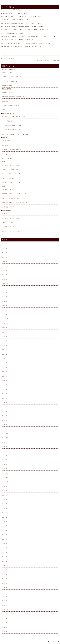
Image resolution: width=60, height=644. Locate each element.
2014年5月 (4, 627)
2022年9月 (4, 288)
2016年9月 (4, 522)
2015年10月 (5, 566)
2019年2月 (4, 429)
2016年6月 (4, 535)
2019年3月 (4, 425)
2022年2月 (4, 310)
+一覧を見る (55, 236)
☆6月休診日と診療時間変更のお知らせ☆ (12, 130)
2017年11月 (5, 477)
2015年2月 (4, 596)
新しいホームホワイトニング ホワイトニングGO (15, 134)
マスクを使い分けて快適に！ (9, 227)
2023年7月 (4, 279)
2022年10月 (5, 284)
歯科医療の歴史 (6, 145)
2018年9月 (4, 447)
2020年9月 (4, 363)
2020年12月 (5, 350)
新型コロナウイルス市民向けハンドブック (13, 231)
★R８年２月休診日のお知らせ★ (10, 121)
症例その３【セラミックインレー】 (11, 183)
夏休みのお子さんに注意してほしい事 (12, 77)
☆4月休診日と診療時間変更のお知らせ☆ (47, 61)
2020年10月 (5, 359)
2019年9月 (4, 403)
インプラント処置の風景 (8, 178)
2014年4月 (4, 632)
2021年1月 (4, 345)
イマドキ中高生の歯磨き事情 (9, 81)
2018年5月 (4, 460)
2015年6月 (4, 583)
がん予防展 (4, 214)
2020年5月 (4, 376)
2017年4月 (4, 500)
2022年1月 (4, 314)
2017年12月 (5, 473)
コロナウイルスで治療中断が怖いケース (12, 198)
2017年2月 (4, 504)
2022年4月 (4, 301)
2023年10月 (5, 266)
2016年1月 (4, 552)
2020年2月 (4, 389)
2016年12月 (5, 513)
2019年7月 (4, 411)
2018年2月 (4, 469)
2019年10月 (5, 398)
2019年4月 (4, 420)
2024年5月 (4, 257)
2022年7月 (4, 292)
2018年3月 (4, 464)
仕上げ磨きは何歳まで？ (8, 86)
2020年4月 (4, 381)
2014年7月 (4, 618)
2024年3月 (4, 262)
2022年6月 (4, 297)
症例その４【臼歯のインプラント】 (11, 174)
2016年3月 (4, 544)
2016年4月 (4, 539)
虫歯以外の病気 (7, 210)
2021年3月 (4, 337)
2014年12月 (5, 605)
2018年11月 (5, 438)
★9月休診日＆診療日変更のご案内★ (11, 125)
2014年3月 (4, 636)
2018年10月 (5, 442)
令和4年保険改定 (6, 141)
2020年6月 (4, 372)
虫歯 (3, 186)
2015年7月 (4, 579)
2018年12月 (5, 433)
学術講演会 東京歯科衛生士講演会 (11, 105)
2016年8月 (4, 526)
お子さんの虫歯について (9, 69)
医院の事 (5, 137)
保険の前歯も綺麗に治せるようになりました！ (14, 194)
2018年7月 (4, 451)
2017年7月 (4, 491)
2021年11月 (5, 319)
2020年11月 (5, 354)
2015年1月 (4, 601)
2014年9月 (4, 614)
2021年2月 (4, 341)
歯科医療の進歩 (6, 101)
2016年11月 (5, 517)
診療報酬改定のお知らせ (8, 92)
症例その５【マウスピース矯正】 (10, 170)
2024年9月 (4, 253)
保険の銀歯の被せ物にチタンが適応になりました (14, 203)
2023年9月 (4, 270)
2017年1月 (4, 508)
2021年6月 (4, 332)
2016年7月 (4, 530)
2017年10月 (5, 482)
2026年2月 (4, 248)
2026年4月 (4, 244)
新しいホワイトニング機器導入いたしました (13, 117)
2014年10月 (5, 610)
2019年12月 (5, 394)
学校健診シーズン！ (7, 72)
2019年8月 (4, 407)
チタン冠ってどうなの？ (8, 189)
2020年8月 (4, 367)
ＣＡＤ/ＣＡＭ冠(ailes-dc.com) (34, 36)
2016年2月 (4, 548)
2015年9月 (4, 570)
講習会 (3, 110)
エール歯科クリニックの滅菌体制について (13, 150)
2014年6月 (4, 623)
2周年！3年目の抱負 (7, 158)
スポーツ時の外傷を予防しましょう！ (12, 165)
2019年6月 (4, 416)
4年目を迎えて (5, 154)
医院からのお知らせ (8, 113)
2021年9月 (4, 328)
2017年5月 (4, 495)
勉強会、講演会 (7, 89)
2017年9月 (4, 486)
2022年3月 (4, 306)
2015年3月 (4, 592)
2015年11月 (5, 561)
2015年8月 (4, 574)
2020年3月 (4, 385)
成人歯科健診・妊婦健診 (8, 207)
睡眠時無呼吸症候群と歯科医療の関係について (14, 97)
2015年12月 (5, 557)
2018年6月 (4, 455)
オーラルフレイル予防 (8, 58)
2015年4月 (4, 588)
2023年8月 (4, 275)
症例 (3, 162)
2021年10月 (5, 323)
